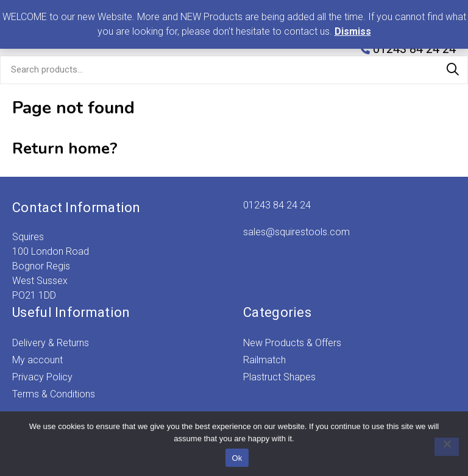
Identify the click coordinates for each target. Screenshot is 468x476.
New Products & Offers (292, 343)
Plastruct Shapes (279, 377)
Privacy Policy (42, 377)
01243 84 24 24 (277, 205)
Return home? (65, 148)
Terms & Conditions (54, 394)
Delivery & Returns (51, 343)
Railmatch (264, 360)
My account (37, 360)
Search (453, 69)
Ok (237, 458)
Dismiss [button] (353, 31)
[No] (441, 447)
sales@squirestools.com (296, 232)
